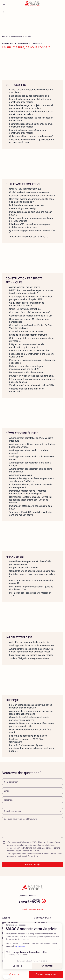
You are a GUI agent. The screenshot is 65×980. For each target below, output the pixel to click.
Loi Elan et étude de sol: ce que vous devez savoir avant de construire (31, 706)
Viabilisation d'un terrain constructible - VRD (32, 385)
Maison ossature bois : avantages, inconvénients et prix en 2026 (26, 368)
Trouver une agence (46, 974)
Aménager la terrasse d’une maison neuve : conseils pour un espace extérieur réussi (31, 650)
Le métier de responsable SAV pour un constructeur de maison (28, 131)
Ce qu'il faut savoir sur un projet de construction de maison (27, 304)
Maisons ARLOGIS (43, 918)
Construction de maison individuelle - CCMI (31, 316)
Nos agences (40, 923)
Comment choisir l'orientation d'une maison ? (32, 196)
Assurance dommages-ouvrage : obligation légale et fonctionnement (31, 712)
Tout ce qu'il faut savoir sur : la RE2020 (29, 237)
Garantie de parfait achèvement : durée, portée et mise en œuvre (29, 719)
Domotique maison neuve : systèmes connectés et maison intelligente (28, 492)
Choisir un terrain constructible (25, 309)
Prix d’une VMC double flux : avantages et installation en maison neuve (30, 226)
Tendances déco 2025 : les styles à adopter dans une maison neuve (31, 514)
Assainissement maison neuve (25, 287)
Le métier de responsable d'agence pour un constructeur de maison (31, 125)
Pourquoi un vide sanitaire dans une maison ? (32, 376)
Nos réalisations (10, 923)
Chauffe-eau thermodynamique (25, 189)
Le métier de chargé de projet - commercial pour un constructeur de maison (31, 107)
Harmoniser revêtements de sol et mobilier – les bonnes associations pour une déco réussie (32, 500)
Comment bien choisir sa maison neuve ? (30, 312)
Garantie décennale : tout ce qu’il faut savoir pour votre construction (32, 725)
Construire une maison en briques (26, 331)
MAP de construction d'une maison (27, 372)
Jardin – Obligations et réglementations (29, 658)
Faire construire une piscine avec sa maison (31, 655)
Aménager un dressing (21, 475)
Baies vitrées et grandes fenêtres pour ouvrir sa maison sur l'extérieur (32, 480)
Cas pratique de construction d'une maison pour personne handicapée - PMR (31, 298)
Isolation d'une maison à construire (27, 205)
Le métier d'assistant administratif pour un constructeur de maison (31, 101)
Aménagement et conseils (21, 36)
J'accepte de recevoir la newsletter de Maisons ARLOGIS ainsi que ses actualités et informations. (32, 855)
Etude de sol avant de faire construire (28, 335)
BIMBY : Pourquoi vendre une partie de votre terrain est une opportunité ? (31, 292)
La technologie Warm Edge (23, 209)
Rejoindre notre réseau (33, 909)
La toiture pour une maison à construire (29, 351)
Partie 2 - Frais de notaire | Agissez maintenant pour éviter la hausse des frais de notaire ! (32, 748)
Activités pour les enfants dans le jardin (29, 642)
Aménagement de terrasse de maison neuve (31, 645)
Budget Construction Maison (24, 568)
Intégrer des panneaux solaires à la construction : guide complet (27, 346)
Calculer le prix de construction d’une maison (32, 571)
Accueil (5, 36)
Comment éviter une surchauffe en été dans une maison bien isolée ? (31, 200)
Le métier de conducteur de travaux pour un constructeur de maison (31, 113)
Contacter (15, 974)
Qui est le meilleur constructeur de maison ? (31, 136)
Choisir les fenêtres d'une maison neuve (29, 192)
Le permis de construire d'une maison (28, 736)
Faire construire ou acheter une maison (29, 96)
